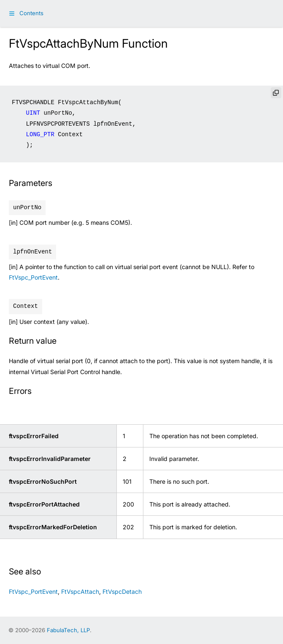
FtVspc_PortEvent (33, 277)
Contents (31, 13)
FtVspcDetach (122, 591)
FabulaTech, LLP (68, 630)
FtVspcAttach (80, 591)
